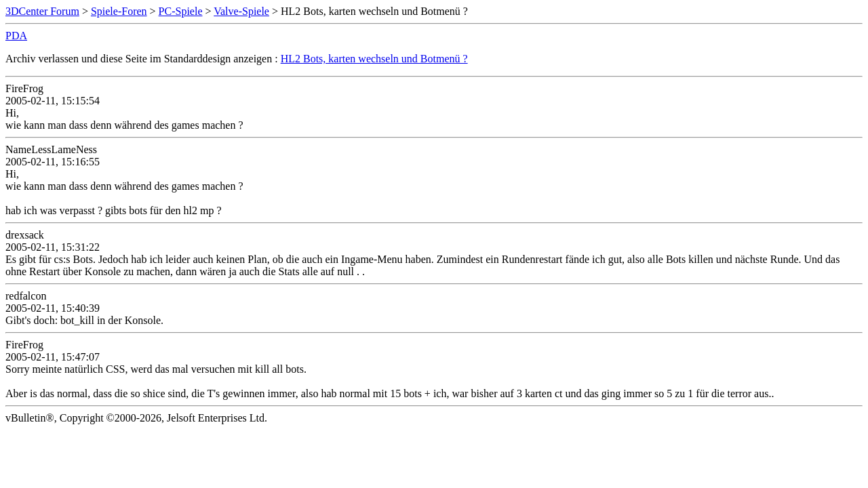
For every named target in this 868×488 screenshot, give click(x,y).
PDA (16, 36)
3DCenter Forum (42, 11)
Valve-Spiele (241, 11)
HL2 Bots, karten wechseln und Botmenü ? (374, 59)
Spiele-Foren (119, 11)
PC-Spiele (181, 11)
